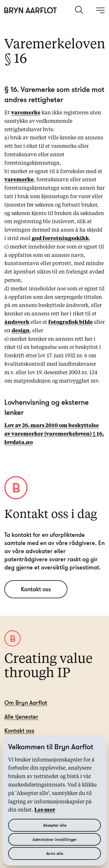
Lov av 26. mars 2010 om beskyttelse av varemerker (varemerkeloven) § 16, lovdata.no (54, 434)
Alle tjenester (21, 717)
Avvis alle (55, 853)
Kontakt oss (36, 589)
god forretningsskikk (60, 239)
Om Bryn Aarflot (26, 703)
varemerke (26, 113)
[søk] (80, 10)
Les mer (45, 810)
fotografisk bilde (70, 322)
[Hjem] (31, 10)
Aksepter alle (55, 825)
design (21, 331)
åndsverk (17, 322)
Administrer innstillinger (54, 839)
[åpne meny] (100, 10)
